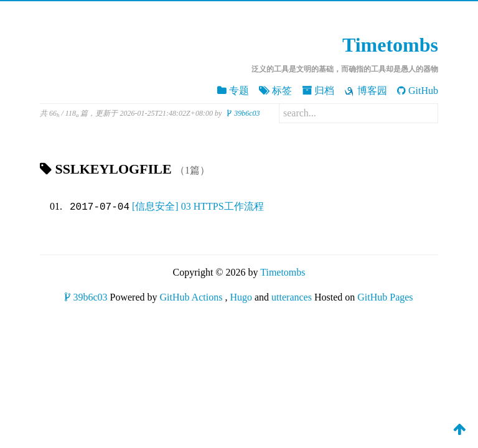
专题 (233, 91)
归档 (318, 91)
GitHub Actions (191, 297)
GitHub (418, 91)
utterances (292, 297)
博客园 (366, 91)
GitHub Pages (385, 297)
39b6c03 (243, 113)
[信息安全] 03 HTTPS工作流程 (198, 207)
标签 (275, 91)
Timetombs (390, 45)
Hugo (241, 297)
